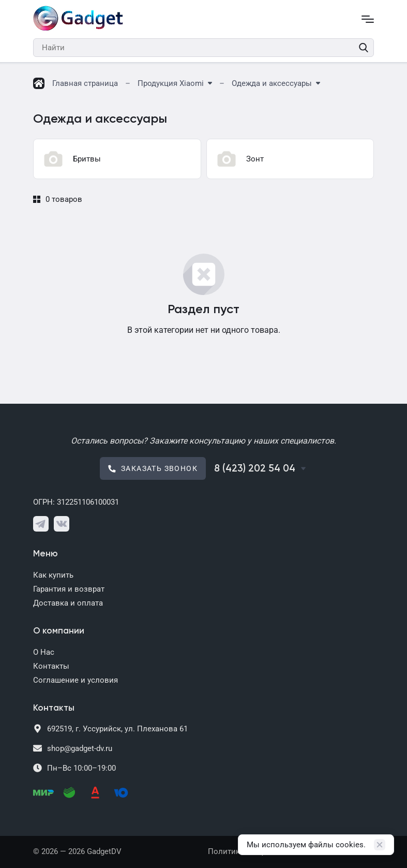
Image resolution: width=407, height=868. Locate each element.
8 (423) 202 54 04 (255, 469)
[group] (117, 159)
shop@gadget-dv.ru (80, 748)
